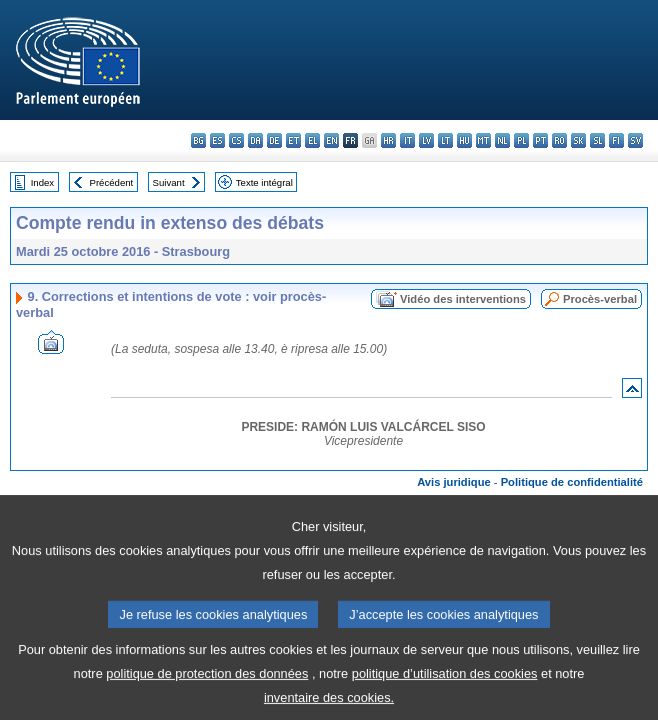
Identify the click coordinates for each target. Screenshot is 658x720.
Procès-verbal (600, 299)
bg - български (198, 140)
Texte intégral (264, 182)
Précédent (112, 182)
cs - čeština (236, 140)
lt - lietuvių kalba (445, 140)
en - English (331, 140)
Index (42, 182)
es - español (217, 140)
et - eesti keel (293, 140)
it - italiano (407, 140)
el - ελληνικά (312, 140)
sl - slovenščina (597, 140)
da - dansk (255, 140)
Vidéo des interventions (463, 299)
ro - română (559, 140)
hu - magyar (464, 140)
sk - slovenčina (578, 140)
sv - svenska (635, 140)
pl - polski (521, 140)
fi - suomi (616, 140)
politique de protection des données (207, 690)
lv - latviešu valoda (426, 140)
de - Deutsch (274, 140)
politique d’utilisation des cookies (445, 690)
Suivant (169, 182)
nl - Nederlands (502, 140)
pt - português (540, 140)
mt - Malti (483, 140)
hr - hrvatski (388, 140)
